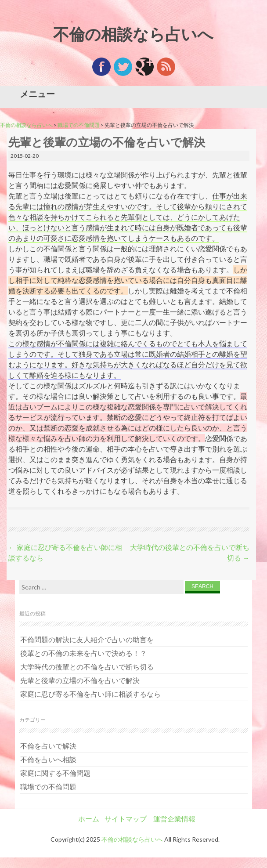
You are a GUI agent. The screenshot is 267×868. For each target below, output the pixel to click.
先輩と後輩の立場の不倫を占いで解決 (80, 680)
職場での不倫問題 (79, 125)
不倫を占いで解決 (48, 746)
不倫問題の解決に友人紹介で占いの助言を (87, 639)
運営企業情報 (174, 819)
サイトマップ (126, 819)
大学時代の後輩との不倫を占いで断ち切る (87, 667)
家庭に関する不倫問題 (55, 773)
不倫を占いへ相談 (48, 759)
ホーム (89, 819)
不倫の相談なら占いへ (133, 34)
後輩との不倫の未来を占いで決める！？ (83, 653)
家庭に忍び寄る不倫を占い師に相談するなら (90, 694)
